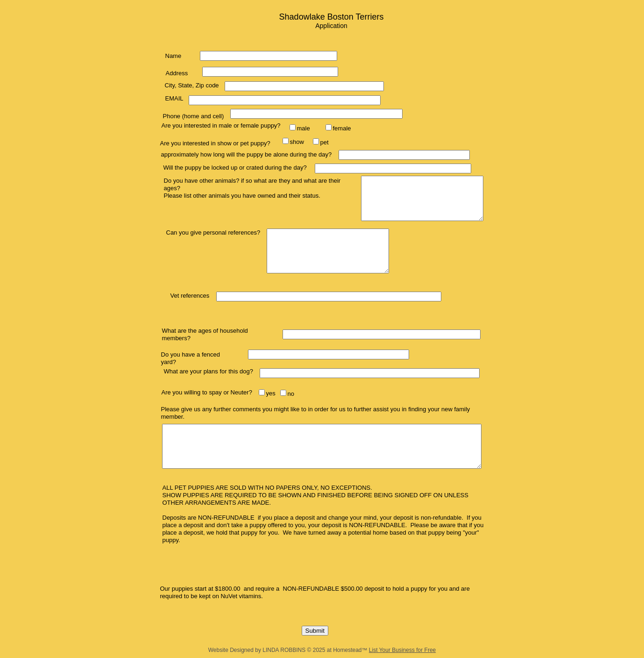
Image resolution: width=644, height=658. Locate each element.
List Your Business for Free (402, 650)
